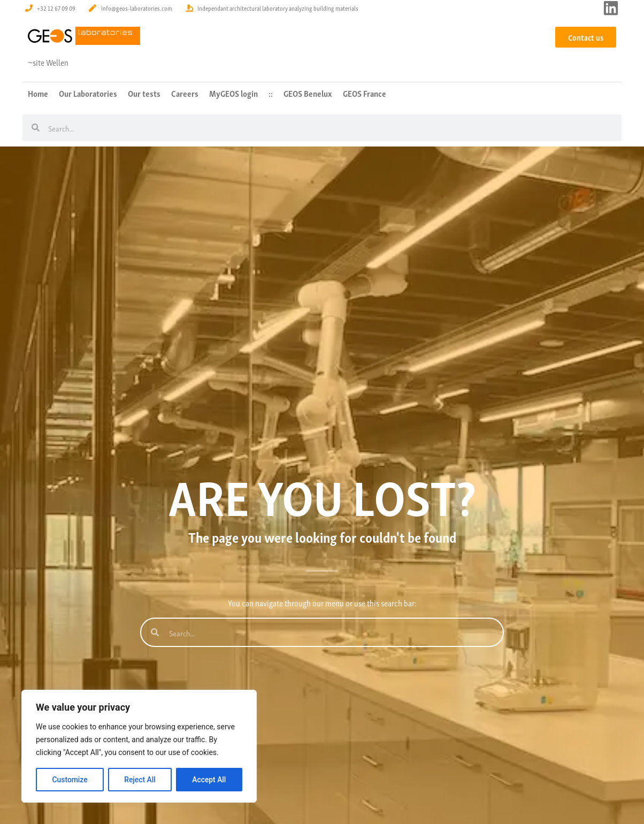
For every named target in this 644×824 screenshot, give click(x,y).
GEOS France (365, 93)
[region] (139, 746)
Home (38, 93)
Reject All (140, 780)
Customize (70, 780)
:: (271, 93)
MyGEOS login (233, 93)
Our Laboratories (88, 93)
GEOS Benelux (308, 93)
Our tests (144, 93)
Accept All (209, 780)
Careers (185, 93)
